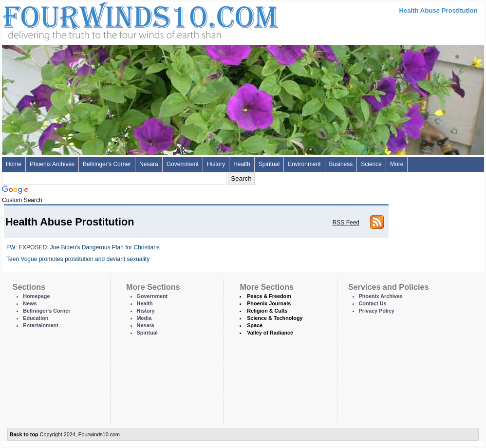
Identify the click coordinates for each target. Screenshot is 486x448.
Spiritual (269, 164)
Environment (304, 164)
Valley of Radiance (270, 333)
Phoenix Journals (269, 303)
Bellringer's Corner (107, 164)
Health (242, 164)
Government (183, 164)
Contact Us (373, 303)
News (30, 303)
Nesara (149, 164)
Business (341, 164)
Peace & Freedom (269, 296)
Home (14, 164)
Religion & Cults (267, 311)
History (216, 164)
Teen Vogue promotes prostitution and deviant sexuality (78, 259)
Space (255, 325)
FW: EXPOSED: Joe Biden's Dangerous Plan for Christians (83, 247)
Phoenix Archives (52, 164)
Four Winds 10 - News (99, 19)
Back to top (24, 434)
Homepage (36, 296)
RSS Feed (346, 223)
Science (371, 164)
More (397, 164)
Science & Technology (275, 318)
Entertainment (41, 325)
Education (36, 318)
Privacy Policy (377, 311)
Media (144, 318)
